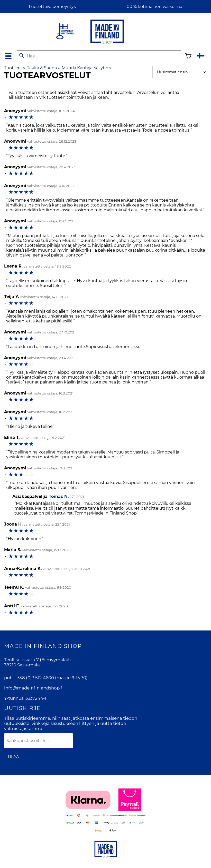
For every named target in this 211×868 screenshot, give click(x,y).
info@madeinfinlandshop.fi (34, 688)
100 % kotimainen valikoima (154, 7)
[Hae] (99, 56)
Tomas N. (59, 496)
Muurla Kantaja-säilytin (86, 68)
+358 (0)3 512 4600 (34, 678)
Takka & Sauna (43, 68)
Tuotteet (15, 68)
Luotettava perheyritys (52, 7)
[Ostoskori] (188, 57)
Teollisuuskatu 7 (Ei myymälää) (38, 660)
